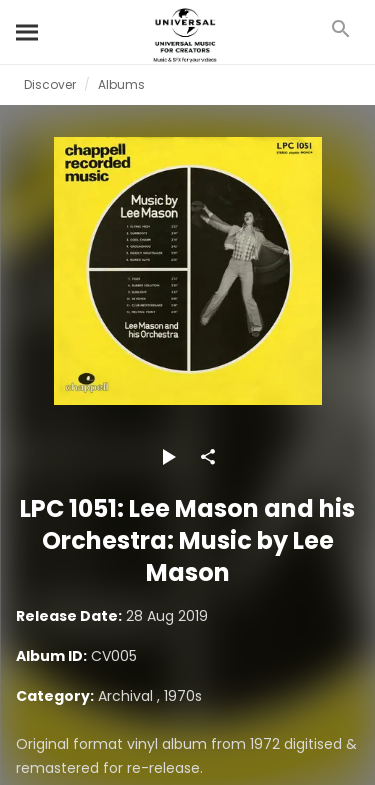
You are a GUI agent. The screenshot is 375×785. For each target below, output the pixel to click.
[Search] (28, 32)
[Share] (208, 457)
